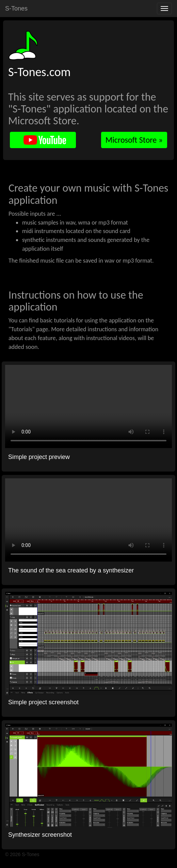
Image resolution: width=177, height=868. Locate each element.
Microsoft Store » (134, 140)
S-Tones (16, 8)
